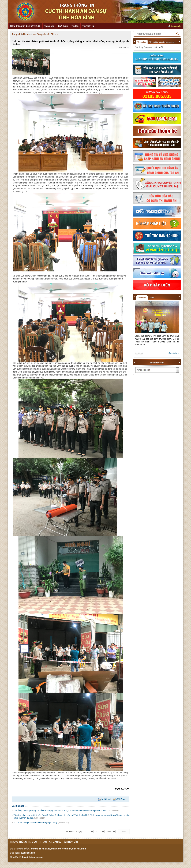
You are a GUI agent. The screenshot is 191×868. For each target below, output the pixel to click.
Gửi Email (121, 799)
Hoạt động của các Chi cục (45, 34)
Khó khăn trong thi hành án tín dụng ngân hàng (35, 823)
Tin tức (75, 26)
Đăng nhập (176, 26)
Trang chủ (49, 26)
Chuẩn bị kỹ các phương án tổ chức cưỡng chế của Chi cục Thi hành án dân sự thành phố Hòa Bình (60, 811)
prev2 (137, 354)
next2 (141, 354)
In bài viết (106, 799)
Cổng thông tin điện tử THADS (25, 26)
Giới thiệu (63, 26)
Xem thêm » (174, 353)
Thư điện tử (88, 26)
